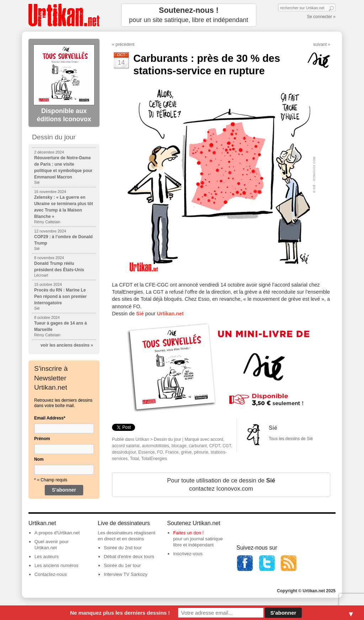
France (172, 452)
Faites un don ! (188, 533)
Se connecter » (321, 17)
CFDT (215, 446)
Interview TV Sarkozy (126, 574)
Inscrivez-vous (188, 554)
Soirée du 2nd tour (123, 548)
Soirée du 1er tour (122, 565)
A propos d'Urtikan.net (57, 533)
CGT (227, 446)
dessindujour (124, 452)
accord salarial (126, 446)
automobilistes (156, 446)
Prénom (42, 439)
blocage (179, 446)
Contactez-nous (51, 574)
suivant (320, 44)
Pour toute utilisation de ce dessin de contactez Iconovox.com (221, 485)
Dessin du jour (168, 439)
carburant (198, 446)
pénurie (201, 452)
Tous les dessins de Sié (291, 439)
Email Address (50, 418)
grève (186, 452)
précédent (125, 44)
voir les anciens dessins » (67, 345)
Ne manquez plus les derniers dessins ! (120, 613)
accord (217, 439)
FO (160, 452)
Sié (273, 428)
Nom (39, 459)
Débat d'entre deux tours (129, 557)
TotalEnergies (154, 459)
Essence (146, 452)
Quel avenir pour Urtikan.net (52, 545)
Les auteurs (47, 557)
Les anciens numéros (57, 565)
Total (134, 459)
